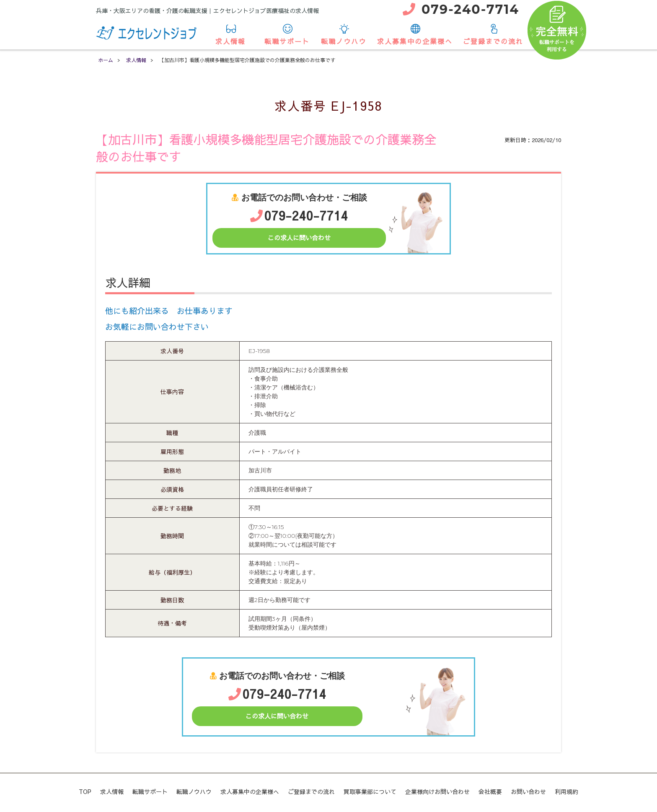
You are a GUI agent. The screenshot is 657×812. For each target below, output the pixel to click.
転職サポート (287, 35)
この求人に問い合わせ (299, 237)
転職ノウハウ (344, 35)
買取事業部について (370, 791)
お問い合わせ (528, 791)
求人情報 (230, 35)
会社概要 (490, 791)
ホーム (106, 60)
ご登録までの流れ (493, 35)
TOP (85, 791)
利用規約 (566, 791)
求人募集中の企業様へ (415, 35)
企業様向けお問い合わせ (437, 791)
